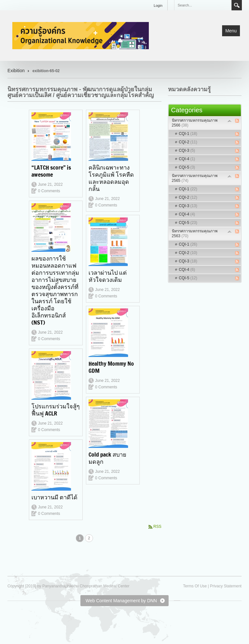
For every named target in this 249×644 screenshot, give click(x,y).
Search (237, 5)
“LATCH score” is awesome (51, 171)
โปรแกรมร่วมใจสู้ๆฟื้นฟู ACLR (56, 410)
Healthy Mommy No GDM (111, 367)
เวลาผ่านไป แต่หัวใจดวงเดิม (108, 276)
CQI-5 (187, 167)
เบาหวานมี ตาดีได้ (54, 497)
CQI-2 (188, 142)
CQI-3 (187, 150)
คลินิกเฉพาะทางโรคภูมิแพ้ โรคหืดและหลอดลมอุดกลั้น (111, 178)
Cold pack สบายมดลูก (107, 458)
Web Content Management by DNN (121, 601)
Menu (231, 31)
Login (158, 6)
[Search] (203, 5)
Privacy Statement (226, 586)
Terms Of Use (195, 586)
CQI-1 (188, 134)
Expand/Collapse (230, 121)
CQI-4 (187, 159)
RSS (157, 527)
